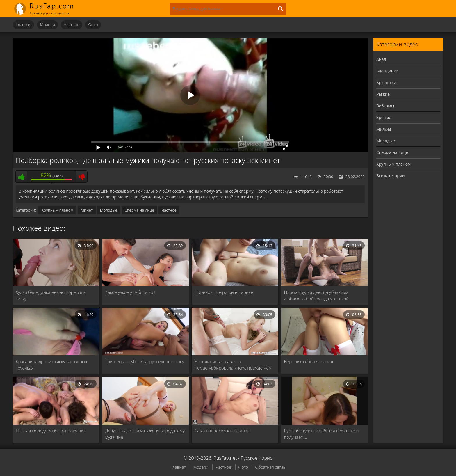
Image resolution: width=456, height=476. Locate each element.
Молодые (109, 210)
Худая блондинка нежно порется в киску (51, 295)
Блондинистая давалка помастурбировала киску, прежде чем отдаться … (233, 365)
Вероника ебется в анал (309, 361)
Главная (23, 25)
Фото (93, 25)
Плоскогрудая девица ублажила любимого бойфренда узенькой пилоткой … (317, 295)
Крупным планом (57, 210)
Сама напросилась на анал (222, 431)
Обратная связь (270, 467)
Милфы (384, 129)
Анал (381, 59)
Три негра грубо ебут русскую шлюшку (145, 361)
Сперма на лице (139, 210)
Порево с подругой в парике (224, 292)
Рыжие (383, 94)
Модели (47, 25)
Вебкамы (385, 106)
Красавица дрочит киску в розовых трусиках (51, 365)
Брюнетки (386, 82)
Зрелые (384, 117)
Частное (72, 25)
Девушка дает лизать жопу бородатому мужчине (145, 434)
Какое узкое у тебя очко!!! (131, 292)
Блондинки (387, 71)
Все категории (391, 176)
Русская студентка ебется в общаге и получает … (321, 434)
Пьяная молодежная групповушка (50, 431)
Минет (87, 210)
